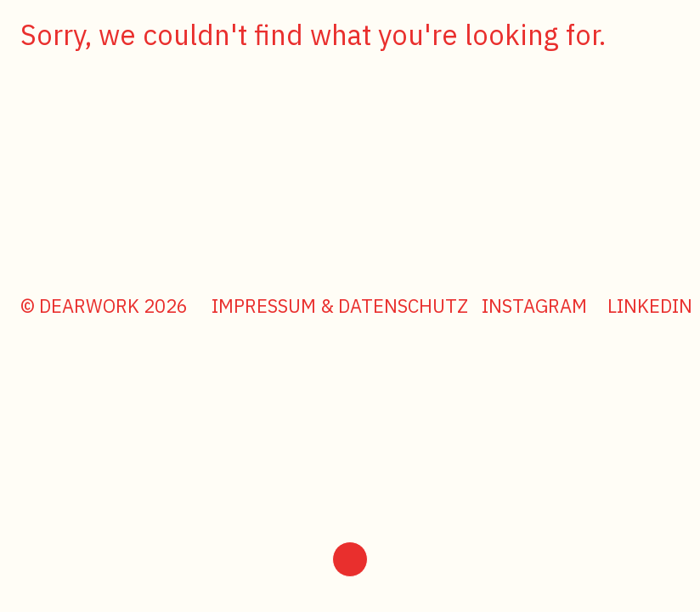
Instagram (534, 306)
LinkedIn (650, 306)
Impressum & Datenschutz (340, 306)
